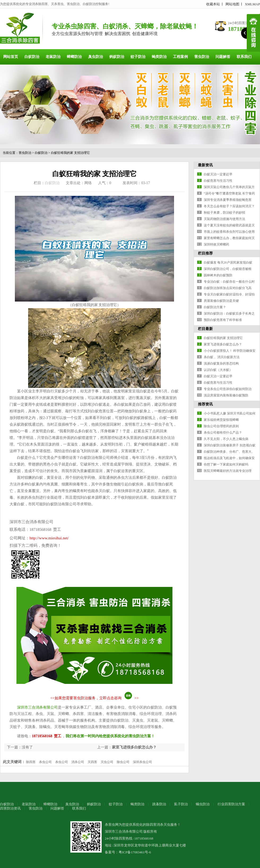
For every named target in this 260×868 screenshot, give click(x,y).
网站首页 (11, 57)
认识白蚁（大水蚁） (218, 370)
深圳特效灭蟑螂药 (216, 244)
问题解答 (223, 57)
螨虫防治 (203, 804)
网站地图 (232, 4)
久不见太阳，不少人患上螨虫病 (226, 439)
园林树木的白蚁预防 (218, 275)
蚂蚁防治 (117, 57)
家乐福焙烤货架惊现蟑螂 (221, 420)
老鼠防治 (53, 57)
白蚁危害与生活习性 (218, 181)
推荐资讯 (205, 404)
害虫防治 (202, 57)
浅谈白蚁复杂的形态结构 (221, 363)
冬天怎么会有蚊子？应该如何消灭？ (229, 206)
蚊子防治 (138, 57)
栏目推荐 (205, 253)
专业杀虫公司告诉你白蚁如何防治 (228, 389)
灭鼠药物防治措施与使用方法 (224, 219)
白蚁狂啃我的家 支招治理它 (70, 153)
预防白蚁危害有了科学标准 (223, 320)
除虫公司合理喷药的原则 (221, 426)
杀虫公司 (45, 762)
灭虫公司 (107, 762)
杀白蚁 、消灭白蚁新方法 (222, 357)
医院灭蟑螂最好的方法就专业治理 (228, 471)
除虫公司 (123, 762)
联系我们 (244, 57)
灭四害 (92, 762)
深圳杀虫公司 (142, 762)
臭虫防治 (96, 57)
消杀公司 (78, 762)
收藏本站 (213, 4)
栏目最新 (205, 329)
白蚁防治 (32, 57)
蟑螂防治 (74, 57)
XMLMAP (252, 4)
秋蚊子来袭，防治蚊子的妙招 (224, 213)
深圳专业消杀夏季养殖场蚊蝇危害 (228, 200)
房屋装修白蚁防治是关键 (221, 301)
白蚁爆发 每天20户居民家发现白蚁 (228, 262)
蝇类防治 (159, 57)
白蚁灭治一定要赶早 (218, 174)
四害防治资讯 (10, 808)
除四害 (31, 762)
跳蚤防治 (159, 804)
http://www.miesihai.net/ (49, 538)
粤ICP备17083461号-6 (135, 852)
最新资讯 (205, 165)
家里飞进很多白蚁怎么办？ (134, 747)
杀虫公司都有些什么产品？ (223, 433)
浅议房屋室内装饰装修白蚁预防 (226, 395)
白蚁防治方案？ (215, 307)
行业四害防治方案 (231, 804)
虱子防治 (181, 804)
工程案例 (180, 57)
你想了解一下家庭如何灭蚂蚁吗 (226, 464)
